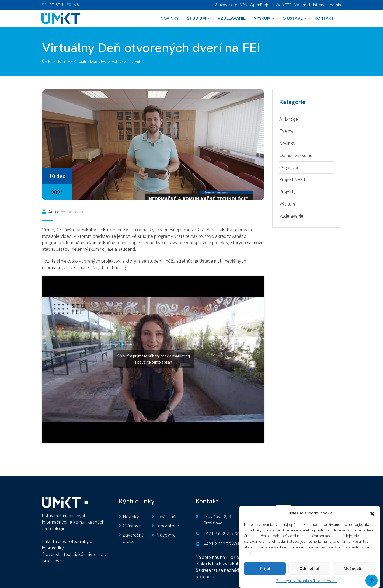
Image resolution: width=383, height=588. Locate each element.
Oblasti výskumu (296, 155)
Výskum (262, 18)
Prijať (265, 572)
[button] (372, 516)
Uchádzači (166, 517)
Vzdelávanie (232, 18)
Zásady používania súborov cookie (307, 584)
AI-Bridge (289, 119)
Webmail (302, 5)
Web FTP (284, 5)
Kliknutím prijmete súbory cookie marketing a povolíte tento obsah (153, 359)
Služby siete (226, 5)
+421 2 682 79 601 (222, 544)
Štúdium (196, 18)
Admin (335, 5)
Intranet (320, 5)
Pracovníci (166, 535)
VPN (244, 5)
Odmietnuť (309, 572)
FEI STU (56, 5)
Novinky (170, 18)
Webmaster (72, 212)
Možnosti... (354, 572)
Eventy (286, 131)
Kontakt (324, 18)
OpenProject (261, 5)
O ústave (293, 18)
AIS (76, 5)
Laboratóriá (167, 526)
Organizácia (291, 168)
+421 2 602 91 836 (222, 533)
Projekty (288, 192)
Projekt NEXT (293, 180)
